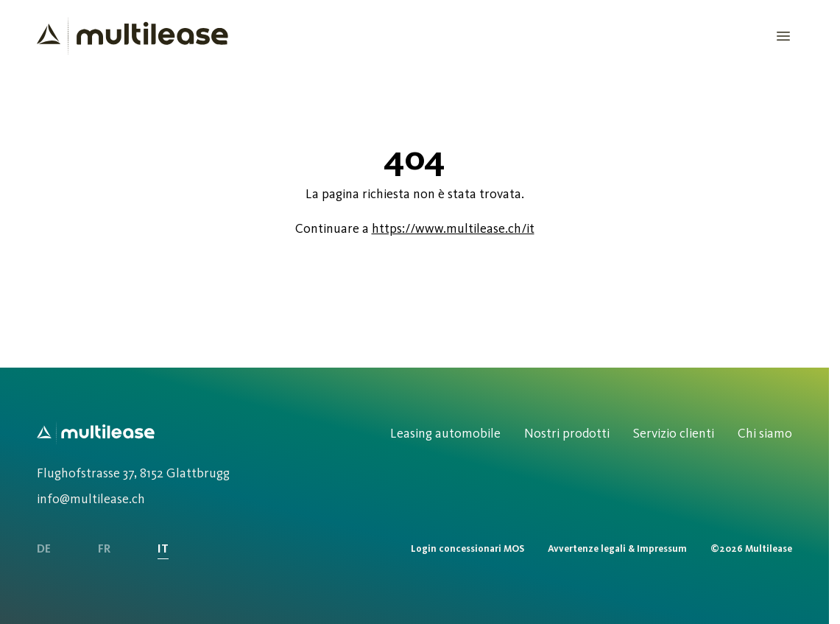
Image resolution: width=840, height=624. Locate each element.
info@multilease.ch (91, 499)
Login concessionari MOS (467, 548)
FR (104, 548)
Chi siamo (765, 433)
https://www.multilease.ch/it (453, 228)
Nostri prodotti (567, 433)
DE (44, 548)
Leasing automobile (445, 433)
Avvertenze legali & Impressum (617, 548)
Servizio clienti (674, 433)
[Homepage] (133, 36)
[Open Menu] (783, 36)
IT (163, 548)
